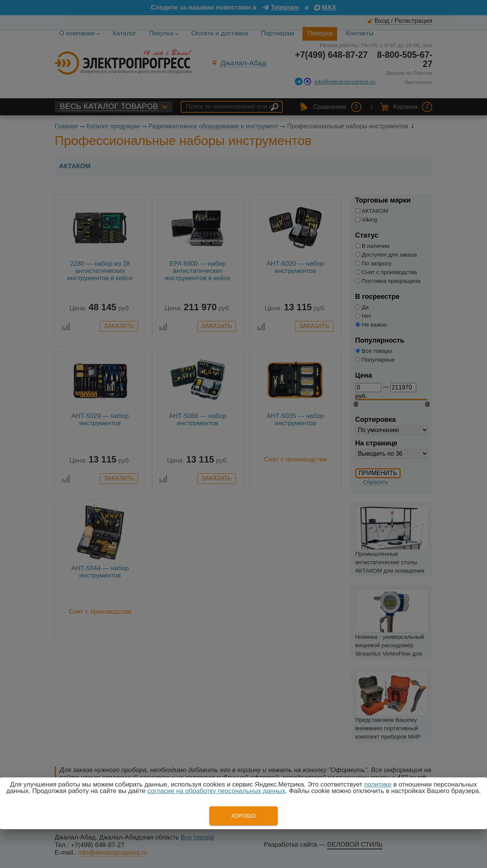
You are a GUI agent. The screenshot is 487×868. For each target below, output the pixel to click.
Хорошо (243, 816)
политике (378, 784)
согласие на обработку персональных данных (216, 791)
